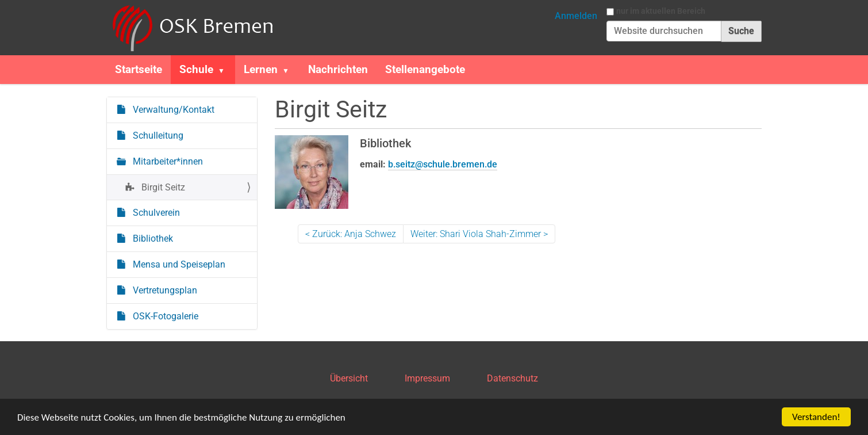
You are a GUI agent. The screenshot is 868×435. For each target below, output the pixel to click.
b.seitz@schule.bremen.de (443, 164)
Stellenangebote (425, 69)
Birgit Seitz (162, 187)
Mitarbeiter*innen (167, 161)
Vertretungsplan (164, 290)
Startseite (139, 69)
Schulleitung (157, 136)
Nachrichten (338, 69)
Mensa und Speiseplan (178, 264)
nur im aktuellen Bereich (661, 11)
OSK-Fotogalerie (164, 316)
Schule (196, 69)
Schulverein (155, 213)
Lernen (261, 69)
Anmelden (576, 16)
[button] (226, 70)
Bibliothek (152, 239)
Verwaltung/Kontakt (172, 110)
